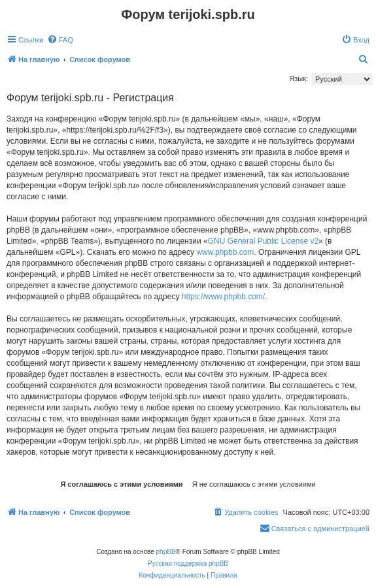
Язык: (299, 78)
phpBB (166, 552)
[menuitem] (60, 40)
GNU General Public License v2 (263, 241)
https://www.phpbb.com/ (223, 297)
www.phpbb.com (225, 252)
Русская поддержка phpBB (188, 563)
